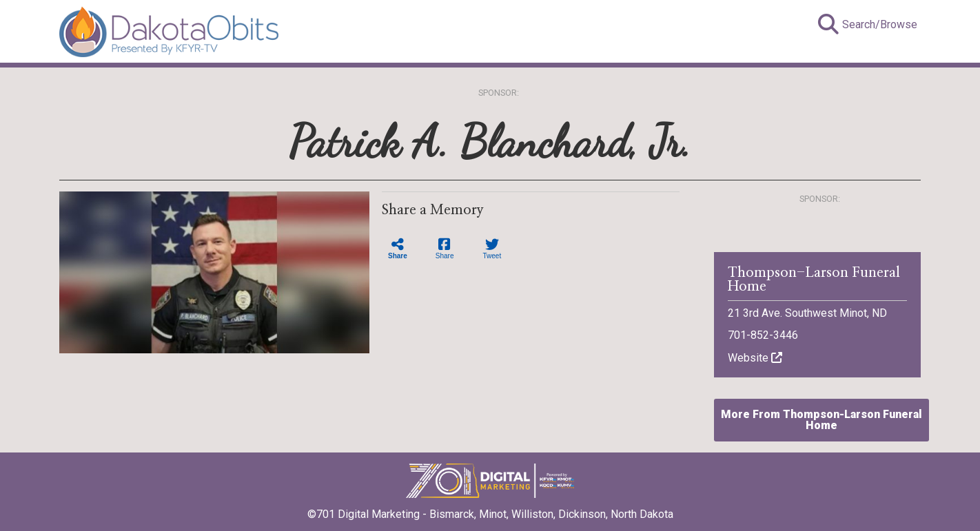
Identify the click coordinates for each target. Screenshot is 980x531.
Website (755, 358)
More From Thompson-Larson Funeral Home (821, 420)
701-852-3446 (763, 335)
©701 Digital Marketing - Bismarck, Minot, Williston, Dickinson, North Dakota (490, 510)
